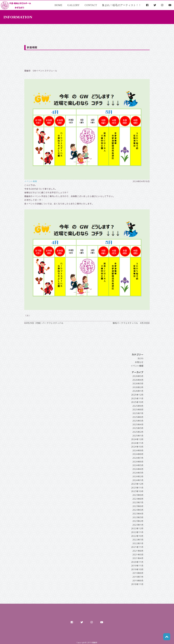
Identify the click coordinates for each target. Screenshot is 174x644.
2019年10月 (137, 569)
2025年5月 (138, 421)
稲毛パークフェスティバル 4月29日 (130, 323)
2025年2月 (138, 432)
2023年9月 (138, 495)
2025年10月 (137, 402)
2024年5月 (138, 465)
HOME (58, 5)
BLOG (141, 358)
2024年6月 (138, 462)
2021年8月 (138, 551)
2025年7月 (138, 413)
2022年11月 (137, 532)
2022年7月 (138, 540)
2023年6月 (138, 506)
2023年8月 (138, 499)
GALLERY (73, 5)
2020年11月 (137, 562)
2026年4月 (138, 380)
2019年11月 (137, 566)
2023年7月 (138, 502)
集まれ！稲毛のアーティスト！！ (122, 5)
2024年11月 (137, 443)
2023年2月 (138, 521)
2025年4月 (138, 424)
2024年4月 (138, 469)
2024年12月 (137, 439)
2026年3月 (138, 384)
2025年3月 (138, 428)
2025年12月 (137, 395)
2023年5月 (138, 510)
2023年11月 (137, 488)
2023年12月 (137, 484)
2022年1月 (138, 543)
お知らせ (139, 362)
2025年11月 (137, 398)
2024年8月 (138, 454)
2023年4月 (138, 514)
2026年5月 (138, 376)
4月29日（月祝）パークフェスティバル (45, 323)
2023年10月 (137, 491)
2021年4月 (138, 558)
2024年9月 (138, 450)
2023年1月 (138, 525)
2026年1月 (138, 391)
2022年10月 (137, 536)
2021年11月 (137, 547)
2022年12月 (137, 528)
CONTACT (91, 5)
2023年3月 (138, 517)
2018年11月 (137, 584)
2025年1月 (138, 436)
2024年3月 (138, 473)
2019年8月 (138, 573)
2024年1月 (138, 480)
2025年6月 (138, 417)
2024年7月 (138, 458)
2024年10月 (137, 447)
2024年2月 (138, 476)
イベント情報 (31, 181)
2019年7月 (138, 577)
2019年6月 (138, 581)
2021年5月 (138, 555)
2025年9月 (138, 406)
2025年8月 (138, 410)
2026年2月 (138, 387)
